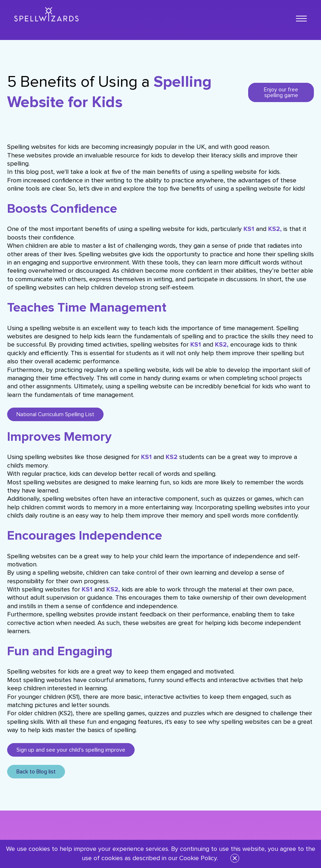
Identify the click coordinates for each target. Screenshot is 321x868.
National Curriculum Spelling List (55, 414)
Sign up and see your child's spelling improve (71, 750)
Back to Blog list (36, 772)
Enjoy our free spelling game (281, 92)
